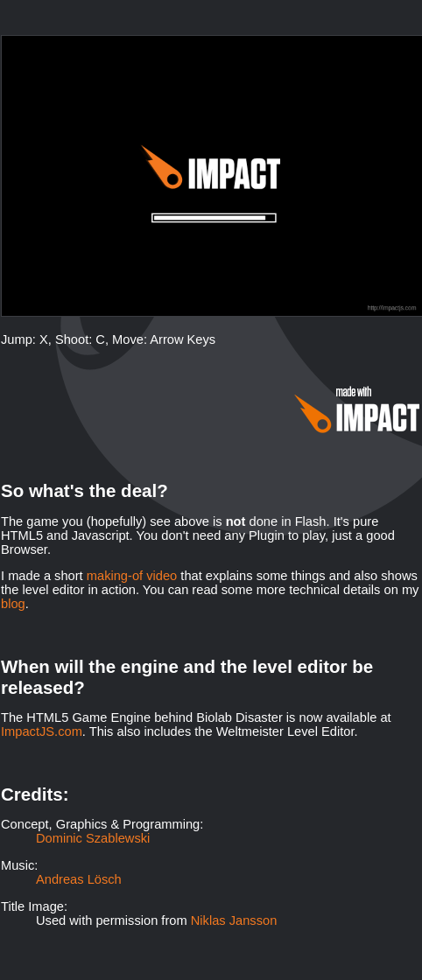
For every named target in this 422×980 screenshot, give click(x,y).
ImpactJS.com (42, 731)
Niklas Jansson (234, 920)
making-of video (132, 576)
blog (13, 604)
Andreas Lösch (79, 879)
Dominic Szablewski (93, 838)
